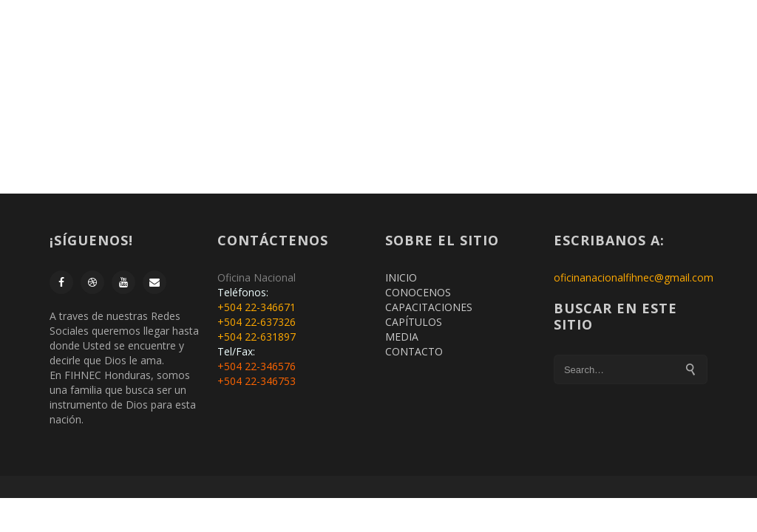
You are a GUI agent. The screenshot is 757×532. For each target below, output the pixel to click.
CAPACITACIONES (467, 34)
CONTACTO (635, 34)
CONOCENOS (418, 292)
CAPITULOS (559, 34)
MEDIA (402, 337)
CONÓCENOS (370, 34)
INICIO (226, 34)
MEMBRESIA (289, 34)
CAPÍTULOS (414, 322)
